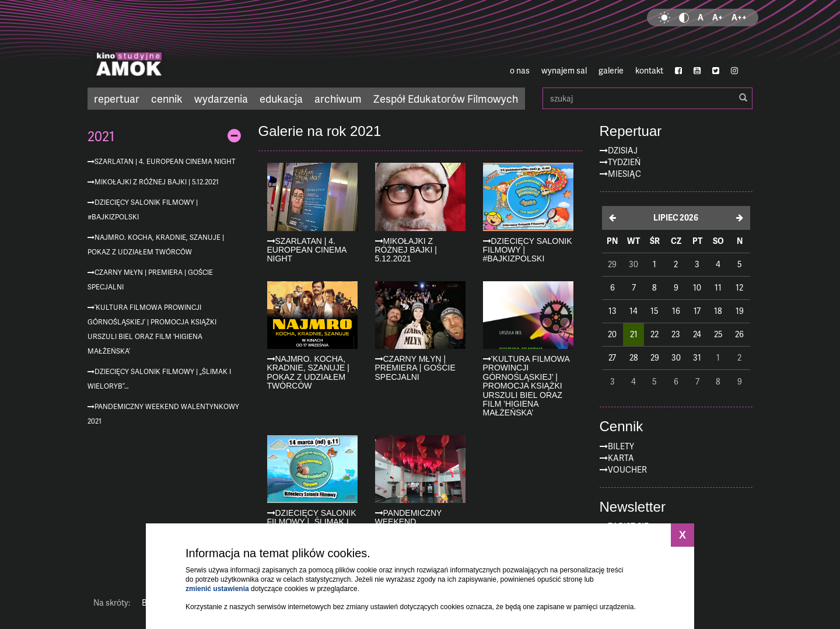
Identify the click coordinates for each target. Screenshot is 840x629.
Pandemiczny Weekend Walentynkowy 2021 (163, 414)
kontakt (649, 70)
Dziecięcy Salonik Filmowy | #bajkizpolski (143, 209)
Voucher (627, 469)
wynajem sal (564, 70)
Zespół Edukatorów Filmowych (446, 98)
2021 (101, 136)
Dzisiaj (623, 150)
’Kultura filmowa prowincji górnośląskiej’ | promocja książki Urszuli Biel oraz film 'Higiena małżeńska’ (152, 329)
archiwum (338, 98)
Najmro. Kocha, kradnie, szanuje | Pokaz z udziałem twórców (156, 244)
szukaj (647, 98)
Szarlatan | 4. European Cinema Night (165, 161)
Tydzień (624, 162)
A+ (717, 17)
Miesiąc (624, 174)
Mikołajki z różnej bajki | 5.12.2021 (157, 182)
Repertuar (631, 131)
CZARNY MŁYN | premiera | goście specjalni (150, 279)
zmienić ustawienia (217, 589)
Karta (621, 458)
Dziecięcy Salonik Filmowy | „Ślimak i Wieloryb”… (159, 379)
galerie (611, 70)
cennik (167, 98)
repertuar (117, 98)
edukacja (281, 98)
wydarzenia (221, 98)
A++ (739, 17)
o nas (520, 70)
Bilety (621, 446)
